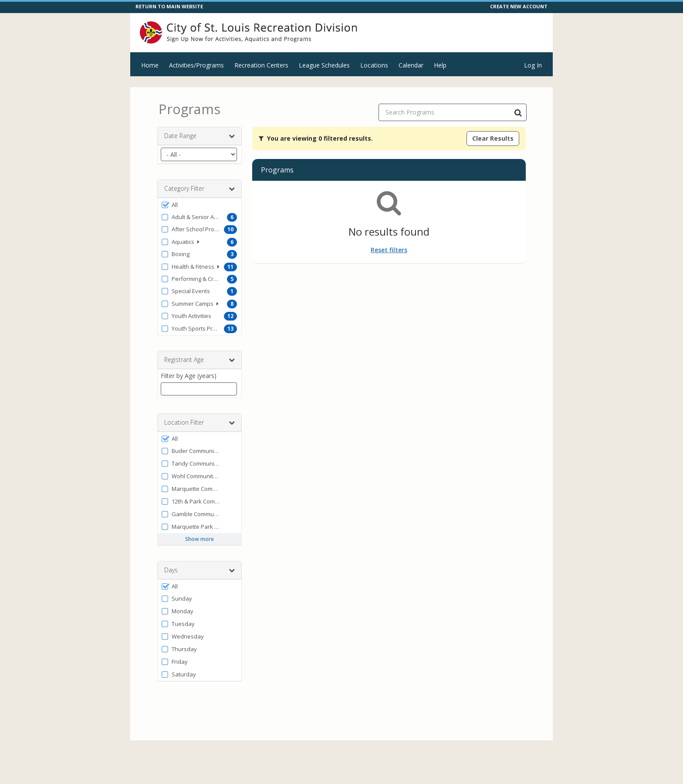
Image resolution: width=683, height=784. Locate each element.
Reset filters (389, 250)
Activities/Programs (196, 65)
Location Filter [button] (199, 422)
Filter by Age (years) (189, 376)
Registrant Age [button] (199, 360)
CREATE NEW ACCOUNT (519, 6)
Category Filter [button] (199, 189)
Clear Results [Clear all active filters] (493, 138)
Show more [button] (199, 539)
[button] (199, 205)
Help (440, 65)
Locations (374, 65)
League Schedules (324, 65)
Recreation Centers (261, 65)
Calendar (411, 65)
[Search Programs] (518, 112)
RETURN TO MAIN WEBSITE (169, 6)
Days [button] (199, 570)
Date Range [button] (199, 136)
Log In (533, 65)
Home (150, 65)
